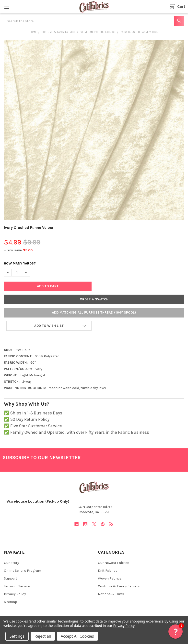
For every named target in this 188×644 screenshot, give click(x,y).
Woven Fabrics (110, 578)
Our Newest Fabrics (114, 563)
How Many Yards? (20, 263)
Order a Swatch (94, 299)
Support (11, 578)
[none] (94, 130)
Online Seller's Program (23, 571)
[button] (49, 326)
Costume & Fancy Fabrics (119, 586)
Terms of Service (17, 586)
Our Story (12, 563)
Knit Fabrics (108, 571)
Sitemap (11, 602)
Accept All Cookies (77, 636)
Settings (17, 636)
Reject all (43, 636)
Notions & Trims (111, 594)
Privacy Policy (15, 594)
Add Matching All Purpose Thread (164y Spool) (94, 312)
